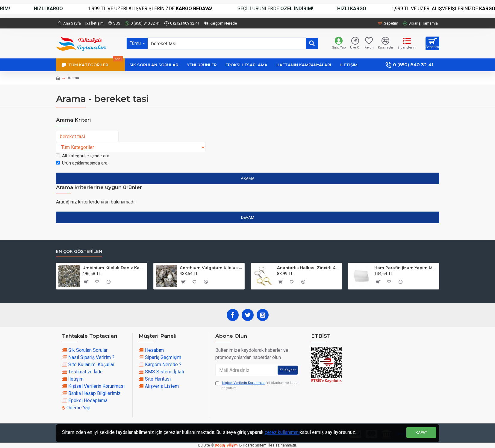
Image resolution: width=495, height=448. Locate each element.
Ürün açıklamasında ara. (82, 163)
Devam (248, 217)
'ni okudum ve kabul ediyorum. (257, 385)
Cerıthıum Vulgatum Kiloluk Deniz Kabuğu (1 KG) (211, 268)
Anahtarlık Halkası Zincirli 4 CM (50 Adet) (308, 268)
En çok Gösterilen (79, 252)
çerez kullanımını (282, 432)
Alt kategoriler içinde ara (83, 156)
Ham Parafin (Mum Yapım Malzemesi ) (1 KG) (406, 268)
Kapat (421, 433)
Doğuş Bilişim (226, 445)
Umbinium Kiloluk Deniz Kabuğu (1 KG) (114, 268)
